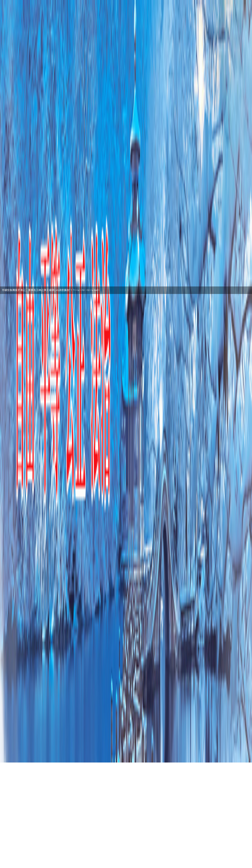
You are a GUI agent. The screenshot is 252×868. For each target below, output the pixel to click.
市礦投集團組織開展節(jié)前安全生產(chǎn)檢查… (31, 290)
